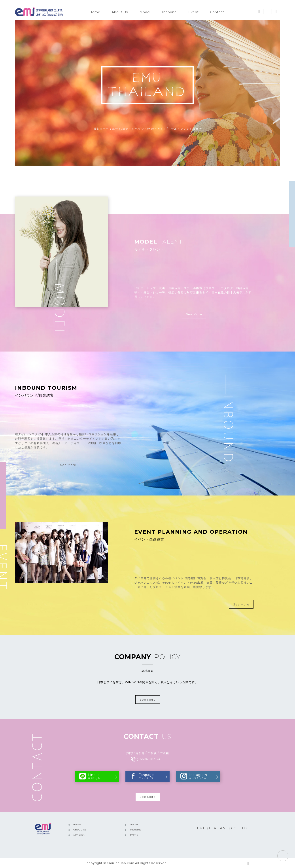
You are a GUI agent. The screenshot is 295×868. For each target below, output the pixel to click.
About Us (120, 12)
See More (194, 314)
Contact (217, 12)
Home (95, 12)
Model (145, 12)
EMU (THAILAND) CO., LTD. (222, 828)
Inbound (169, 12)
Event (194, 12)
